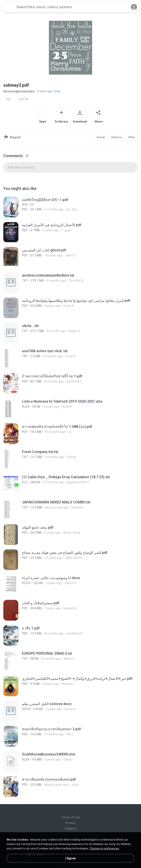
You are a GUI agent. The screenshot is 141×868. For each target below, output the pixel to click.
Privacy (71, 823)
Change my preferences (104, 849)
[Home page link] (8, 7)
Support (70, 828)
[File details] (63, 207)
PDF (9, 99)
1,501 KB (23, 99)
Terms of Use (70, 817)
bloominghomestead (19, 91)
